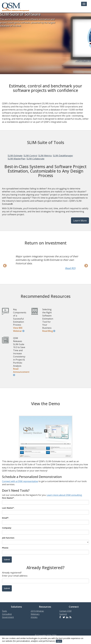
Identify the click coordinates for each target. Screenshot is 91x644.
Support (63, 614)
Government (8, 617)
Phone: (5, 548)
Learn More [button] (80, 221)
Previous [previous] (5, 266)
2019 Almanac (37, 611)
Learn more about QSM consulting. (64, 495)
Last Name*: (8, 508)
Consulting (7, 614)
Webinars (35, 614)
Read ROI (70, 268)
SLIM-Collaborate (35, 159)
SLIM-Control (30, 156)
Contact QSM (65, 611)
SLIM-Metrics (45, 156)
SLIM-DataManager (63, 156)
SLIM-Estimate (15, 156)
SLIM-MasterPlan (17, 159)
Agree (59, 641)
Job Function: (8, 538)
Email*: (5, 518)
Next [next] (86, 266)
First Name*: (8, 498)
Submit (7, 588)
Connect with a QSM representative (20, 481)
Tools (4, 611)
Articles (34, 617)
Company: (7, 528)
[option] (45, 262)
